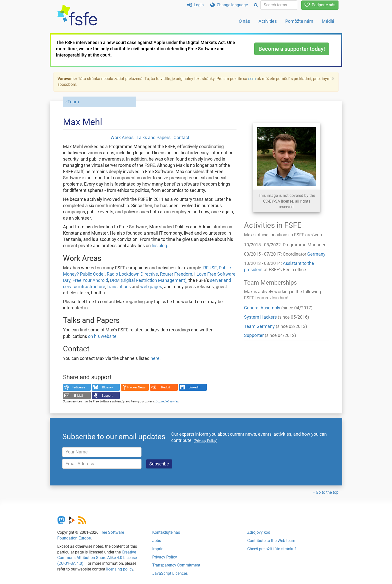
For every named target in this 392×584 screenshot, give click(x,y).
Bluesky (107, 387)
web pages (151, 287)
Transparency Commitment (176, 565)
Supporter (254, 335)
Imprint (158, 549)
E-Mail (78, 396)
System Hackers (260, 317)
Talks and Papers (153, 138)
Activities (268, 21)
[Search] (256, 5)
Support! (108, 396)
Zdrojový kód (259, 532)
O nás (244, 21)
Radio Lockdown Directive (132, 274)
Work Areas (122, 138)
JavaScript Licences (170, 573)
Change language (229, 5)
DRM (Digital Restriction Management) (148, 280)
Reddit (165, 387)
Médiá (328, 21)
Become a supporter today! (292, 49)
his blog (159, 246)
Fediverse (78, 387)
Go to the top (327, 492)
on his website (102, 336)
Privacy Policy (165, 557)
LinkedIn (195, 387)
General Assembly (262, 308)
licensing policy (120, 569)
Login (195, 5)
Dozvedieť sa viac (167, 401)
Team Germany (259, 326)
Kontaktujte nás (166, 532)
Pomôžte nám (299, 21)
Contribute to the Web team (271, 541)
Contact (181, 138)
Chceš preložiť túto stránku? (272, 549)
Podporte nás (320, 5)
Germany (316, 254)
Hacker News (136, 387)
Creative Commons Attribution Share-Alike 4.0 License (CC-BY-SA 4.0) (97, 558)
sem (252, 79)
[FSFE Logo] (77, 15)
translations (119, 287)
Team (73, 102)
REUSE (210, 268)
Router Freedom (176, 274)
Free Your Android (90, 280)
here (155, 358)
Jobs (157, 541)
